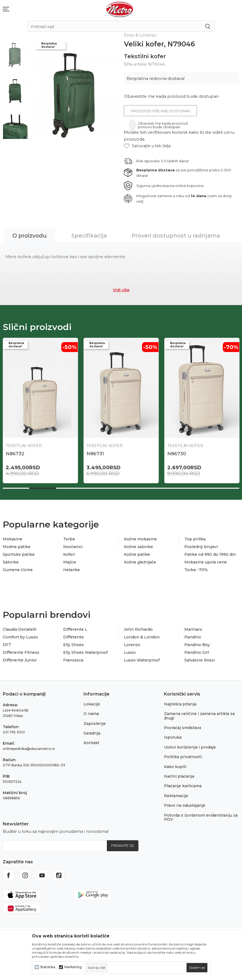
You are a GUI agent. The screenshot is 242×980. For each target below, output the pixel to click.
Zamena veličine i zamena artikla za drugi (199, 716)
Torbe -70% (196, 570)
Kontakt (91, 743)
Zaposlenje (95, 724)
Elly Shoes (73, 645)
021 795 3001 (14, 732)
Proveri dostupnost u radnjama (176, 236)
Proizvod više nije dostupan (160, 111)
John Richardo (138, 629)
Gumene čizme (18, 570)
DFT (7, 645)
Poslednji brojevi (201, 547)
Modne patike (17, 547)
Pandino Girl (197, 652)
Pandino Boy (197, 645)
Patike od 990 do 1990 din (210, 554)
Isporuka (173, 737)
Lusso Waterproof (142, 660)
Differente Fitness (21, 652)
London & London (142, 637)
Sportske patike (19, 554)
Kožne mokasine (140, 539)
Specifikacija (89, 236)
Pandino (193, 637)
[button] (147, 146)
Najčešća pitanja (180, 704)
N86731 (95, 454)
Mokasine (12, 539)
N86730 (177, 454)
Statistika (48, 967)
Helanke (72, 570)
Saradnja (92, 733)
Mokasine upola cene (206, 562)
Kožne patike (137, 554)
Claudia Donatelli (20, 629)
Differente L (75, 629)
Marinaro (193, 629)
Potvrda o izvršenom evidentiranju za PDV (201, 817)
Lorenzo (132, 645)
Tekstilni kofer (145, 56)
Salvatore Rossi (200, 660)
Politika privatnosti (183, 757)
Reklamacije (176, 796)
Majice (70, 562)
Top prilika (195, 539)
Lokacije (92, 704)
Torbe (69, 539)
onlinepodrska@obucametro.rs (29, 749)
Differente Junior (20, 660)
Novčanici (73, 547)
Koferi (69, 554)
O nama (91, 714)
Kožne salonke (138, 547)
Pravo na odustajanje (185, 805)
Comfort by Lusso (20, 637)
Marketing (73, 967)
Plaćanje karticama (183, 786)
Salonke (11, 562)
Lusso (130, 652)
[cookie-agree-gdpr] (197, 968)
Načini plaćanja (179, 776)
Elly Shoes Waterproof (85, 652)
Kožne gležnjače (140, 562)
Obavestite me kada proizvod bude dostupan (171, 96)
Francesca (73, 660)
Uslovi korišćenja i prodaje (190, 747)
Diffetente (73, 637)
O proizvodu (30, 236)
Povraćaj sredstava (183, 728)
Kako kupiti (175, 767)
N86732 (15, 454)
